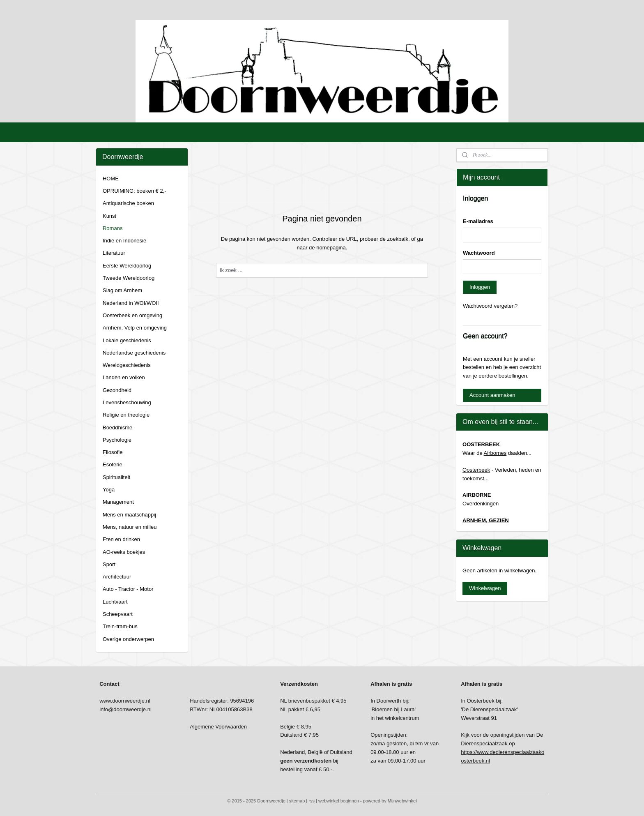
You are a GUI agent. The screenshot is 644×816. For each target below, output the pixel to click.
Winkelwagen (485, 588)
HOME (111, 179)
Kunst (109, 216)
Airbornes (495, 453)
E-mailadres (478, 221)
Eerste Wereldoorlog (127, 266)
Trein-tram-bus (120, 626)
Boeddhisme (117, 428)
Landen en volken (124, 377)
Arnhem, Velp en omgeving (135, 328)
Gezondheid (117, 390)
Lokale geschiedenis (127, 340)
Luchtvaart (115, 602)
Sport (109, 564)
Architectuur (117, 577)
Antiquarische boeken (128, 203)
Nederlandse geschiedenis (134, 353)
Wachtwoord (479, 253)
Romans (113, 228)
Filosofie (113, 452)
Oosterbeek (476, 470)
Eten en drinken (121, 539)
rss (312, 801)
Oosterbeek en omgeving (132, 315)
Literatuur (114, 253)
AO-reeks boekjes (124, 552)
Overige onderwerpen (128, 639)
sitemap (297, 801)
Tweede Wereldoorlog (129, 278)
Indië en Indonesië (124, 241)
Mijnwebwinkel (402, 801)
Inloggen (480, 287)
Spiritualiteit (116, 477)
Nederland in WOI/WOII (131, 303)
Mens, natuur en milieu (130, 527)
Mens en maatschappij (129, 515)
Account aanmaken (492, 395)
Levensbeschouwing (127, 402)
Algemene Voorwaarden (218, 727)
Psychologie (117, 440)
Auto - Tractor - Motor (128, 589)
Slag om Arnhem (122, 290)
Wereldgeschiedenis (127, 365)
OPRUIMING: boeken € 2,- (135, 191)
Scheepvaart (118, 614)
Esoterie (113, 464)
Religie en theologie (126, 415)
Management (118, 502)
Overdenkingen (481, 504)
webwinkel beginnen (339, 801)
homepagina (331, 248)
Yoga (109, 490)
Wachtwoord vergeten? (490, 306)
